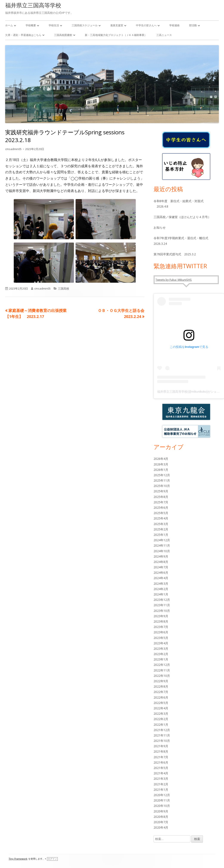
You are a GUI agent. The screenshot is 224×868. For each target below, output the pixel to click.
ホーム (9, 25)
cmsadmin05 (13, 149)
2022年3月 (161, 714)
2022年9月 (161, 681)
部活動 (193, 25)
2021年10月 (162, 741)
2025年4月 (161, 518)
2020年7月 (161, 822)
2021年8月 (161, 751)
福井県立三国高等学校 (33, 5)
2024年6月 (161, 573)
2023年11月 (162, 605)
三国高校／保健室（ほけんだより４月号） (182, 217)
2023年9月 (161, 616)
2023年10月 (162, 611)
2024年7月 (161, 567)
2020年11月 (162, 800)
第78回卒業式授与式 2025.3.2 (175, 254)
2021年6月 (161, 762)
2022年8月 (161, 686)
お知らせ (160, 227)
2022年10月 (162, 676)
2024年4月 (161, 578)
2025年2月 (161, 529)
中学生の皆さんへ (146, 25)
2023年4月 (161, 643)
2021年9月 (161, 746)
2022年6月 (161, 697)
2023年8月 (161, 621)
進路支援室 (117, 25)
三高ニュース (164, 35)
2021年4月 (161, 773)
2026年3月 (161, 464)
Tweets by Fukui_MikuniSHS (174, 280)
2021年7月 (161, 757)
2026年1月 (161, 470)
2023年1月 (161, 659)
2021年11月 (162, 735)
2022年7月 (161, 692)
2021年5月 (161, 768)
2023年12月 (162, 600)
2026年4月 (161, 459)
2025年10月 (162, 486)
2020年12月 (162, 795)
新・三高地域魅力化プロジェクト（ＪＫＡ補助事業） (116, 35)
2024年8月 (161, 562)
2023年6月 (161, 632)
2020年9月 (161, 811)
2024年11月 (162, 545)
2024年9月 (161, 556)
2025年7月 (161, 502)
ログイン (52, 859)
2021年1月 (161, 790)
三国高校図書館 (63, 35)
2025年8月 (161, 497)
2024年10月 (162, 551)
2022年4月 (161, 708)
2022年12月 (162, 665)
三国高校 (64, 288)
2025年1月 (161, 535)
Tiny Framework (18, 859)
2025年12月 (162, 475)
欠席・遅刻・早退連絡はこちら (23, 35)
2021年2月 (161, 784)
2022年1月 (161, 725)
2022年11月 (162, 670)
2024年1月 (161, 594)
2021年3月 (161, 779)
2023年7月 (161, 627)
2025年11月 (162, 480)
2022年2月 (161, 719)
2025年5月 (161, 513)
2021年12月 (162, 730)
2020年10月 (162, 806)
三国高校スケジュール (85, 25)
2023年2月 (161, 654)
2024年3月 (161, 584)
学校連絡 (174, 25)
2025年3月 (161, 524)
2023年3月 (161, 649)
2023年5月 (161, 638)
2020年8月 (161, 817)
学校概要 (31, 25)
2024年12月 (162, 540)
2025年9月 (161, 491)
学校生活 (54, 25)
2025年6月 (161, 508)
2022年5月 (161, 703)
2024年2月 (161, 589)
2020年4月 (161, 827)
